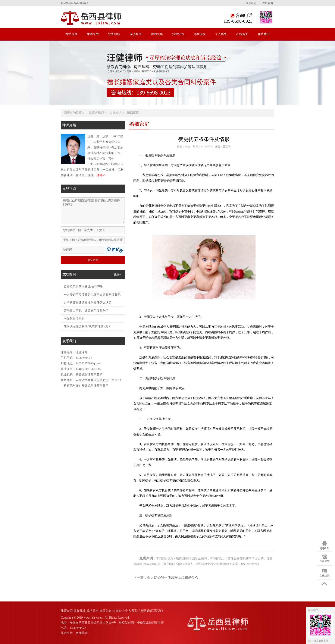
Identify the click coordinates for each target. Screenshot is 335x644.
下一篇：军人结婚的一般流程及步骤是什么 (166, 577)
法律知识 (178, 34)
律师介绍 (93, 34)
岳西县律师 (96, 113)
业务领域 (114, 34)
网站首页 (71, 34)
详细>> (101, 175)
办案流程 (200, 34)
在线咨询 (268, 3)
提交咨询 (93, 260)
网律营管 (82, 633)
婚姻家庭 (133, 113)
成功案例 (135, 34)
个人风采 (221, 34)
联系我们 (251, 3)
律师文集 (157, 34)
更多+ (118, 274)
